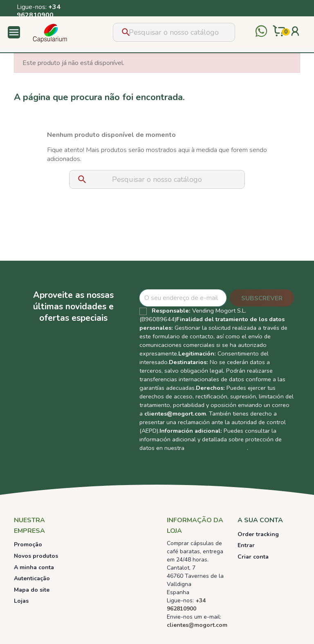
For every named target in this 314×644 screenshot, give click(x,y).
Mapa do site (32, 590)
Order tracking (258, 534)
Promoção (28, 544)
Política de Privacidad (216, 448)
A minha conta (34, 567)
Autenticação (32, 578)
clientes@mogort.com (175, 414)
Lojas (21, 601)
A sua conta (260, 520)
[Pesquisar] (174, 32)
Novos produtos (36, 556)
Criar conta (253, 557)
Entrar (246, 545)
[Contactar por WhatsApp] (261, 32)
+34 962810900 (39, 11)
